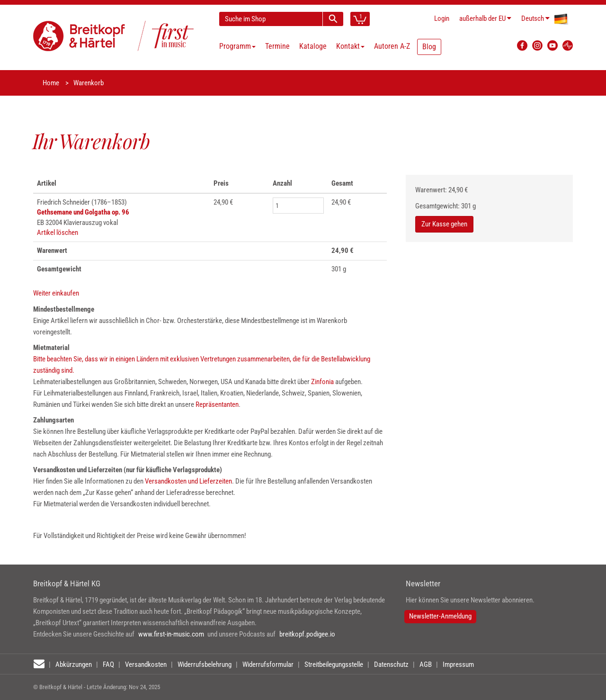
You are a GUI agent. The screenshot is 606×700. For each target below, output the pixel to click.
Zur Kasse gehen (444, 224)
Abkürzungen (74, 664)
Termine (277, 46)
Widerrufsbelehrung (205, 664)
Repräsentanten (217, 404)
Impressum (458, 664)
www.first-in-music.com (171, 634)
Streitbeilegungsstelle (334, 664)
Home (51, 83)
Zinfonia (323, 382)
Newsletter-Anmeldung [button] (440, 616)
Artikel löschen (58, 233)
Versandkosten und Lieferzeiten (188, 481)
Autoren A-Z (392, 46)
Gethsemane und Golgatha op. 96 (83, 212)
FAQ (108, 664)
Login (442, 18)
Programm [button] (237, 46)
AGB (426, 664)
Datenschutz (391, 664)
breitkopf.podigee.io (307, 634)
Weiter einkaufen (56, 293)
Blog (429, 47)
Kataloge (313, 46)
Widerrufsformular (268, 664)
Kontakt (350, 46)
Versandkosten (146, 664)
